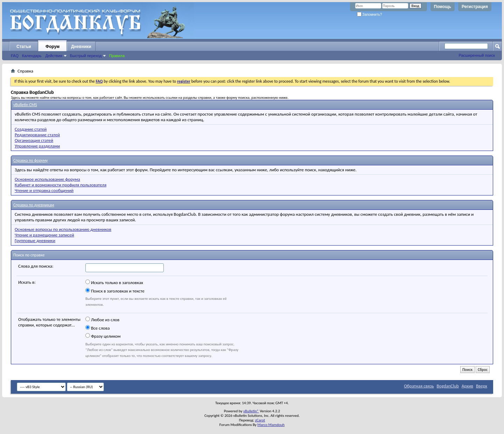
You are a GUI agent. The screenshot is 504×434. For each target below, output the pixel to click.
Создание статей (31, 129)
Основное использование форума (47, 179)
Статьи (24, 47)
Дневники (81, 47)
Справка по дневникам (34, 205)
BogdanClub (447, 386)
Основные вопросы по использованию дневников (63, 229)
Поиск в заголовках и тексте (115, 291)
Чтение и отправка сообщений (44, 190)
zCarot (260, 420)
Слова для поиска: (36, 266)
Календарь (32, 56)
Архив (467, 386)
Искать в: (27, 282)
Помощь (443, 7)
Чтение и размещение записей (44, 235)
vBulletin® (251, 411)
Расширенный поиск (477, 55)
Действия (54, 56)
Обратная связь (419, 386)
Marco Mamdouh (271, 425)
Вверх (482, 386)
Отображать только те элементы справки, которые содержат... (49, 322)
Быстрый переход (86, 56)
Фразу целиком (103, 336)
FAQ (15, 56)
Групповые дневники (35, 240)
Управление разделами (37, 146)
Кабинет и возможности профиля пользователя (61, 185)
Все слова (97, 328)
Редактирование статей (37, 135)
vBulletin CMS (25, 105)
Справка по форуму (30, 160)
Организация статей (34, 140)
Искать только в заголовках (114, 282)
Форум (52, 47)
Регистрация (475, 7)
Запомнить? (370, 15)
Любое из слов (102, 319)
